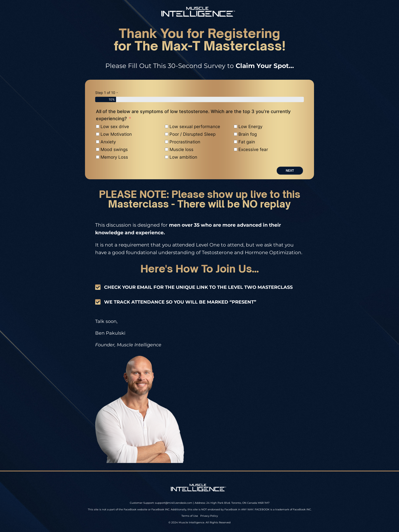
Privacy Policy (209, 516)
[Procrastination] (167, 142)
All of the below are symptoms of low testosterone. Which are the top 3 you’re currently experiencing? (193, 115)
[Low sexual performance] (167, 126)
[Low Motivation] (98, 134)
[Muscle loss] (167, 149)
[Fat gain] (236, 142)
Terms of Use (190, 516)
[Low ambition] (167, 157)
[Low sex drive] (98, 126)
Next (290, 171)
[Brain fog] (236, 134)
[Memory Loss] (98, 157)
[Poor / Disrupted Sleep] (167, 134)
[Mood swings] (98, 149)
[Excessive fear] (236, 149)
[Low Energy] (236, 126)
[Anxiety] (98, 142)
